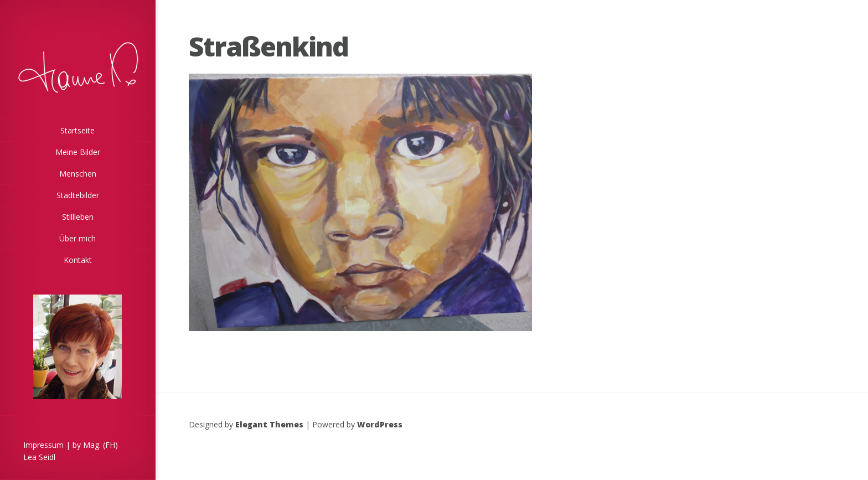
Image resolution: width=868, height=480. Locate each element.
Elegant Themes (269, 424)
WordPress (380, 424)
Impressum (43, 445)
